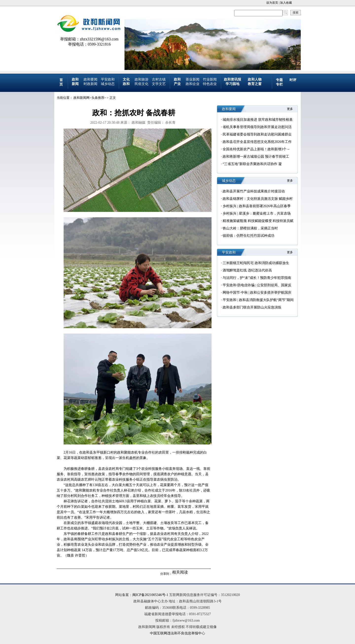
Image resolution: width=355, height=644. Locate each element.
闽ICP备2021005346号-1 (150, 595)
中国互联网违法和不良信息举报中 (176, 633)
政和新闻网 (81, 98)
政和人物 (255, 79)
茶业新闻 (193, 79)
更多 (290, 109)
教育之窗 (255, 84)
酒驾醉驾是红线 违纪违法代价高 (247, 270)
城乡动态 (108, 84)
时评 (293, 80)
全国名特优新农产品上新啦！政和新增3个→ (256, 149)
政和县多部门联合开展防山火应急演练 (252, 307)
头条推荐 (98, 98)
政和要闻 (90, 79)
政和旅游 (142, 79)
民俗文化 (142, 84)
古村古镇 (159, 79)
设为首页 (272, 3)
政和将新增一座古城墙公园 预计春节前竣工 (256, 157)
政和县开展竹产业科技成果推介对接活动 (254, 191)
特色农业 (210, 84)
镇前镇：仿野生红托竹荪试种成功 (248, 236)
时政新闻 (90, 84)
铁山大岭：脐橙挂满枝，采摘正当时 (250, 228)
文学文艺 (159, 84)
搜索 (296, 13)
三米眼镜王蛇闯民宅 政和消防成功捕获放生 (256, 263)
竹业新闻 (210, 79)
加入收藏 (286, 3)
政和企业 (193, 84)
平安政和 (108, 79)
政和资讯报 (232, 79)
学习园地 (232, 84)
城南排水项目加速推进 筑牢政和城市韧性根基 (258, 120)
